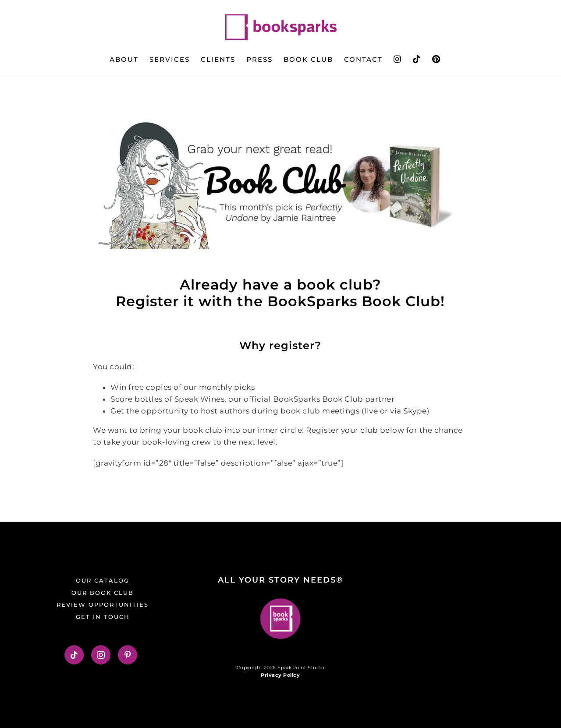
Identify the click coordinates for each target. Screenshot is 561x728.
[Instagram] (101, 655)
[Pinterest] (128, 655)
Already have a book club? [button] (280, 284)
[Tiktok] (74, 655)
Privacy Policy (280, 675)
